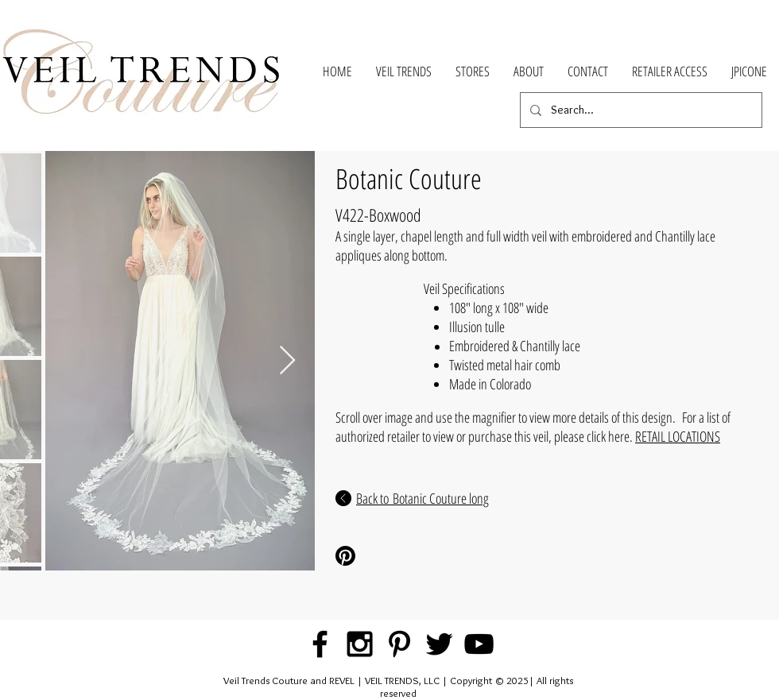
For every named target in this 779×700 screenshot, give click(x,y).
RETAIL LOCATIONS (678, 436)
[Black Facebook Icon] (320, 644)
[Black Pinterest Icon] (399, 644)
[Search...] (639, 110)
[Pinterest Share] (388, 556)
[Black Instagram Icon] (360, 644)
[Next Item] (287, 361)
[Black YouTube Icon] (479, 644)
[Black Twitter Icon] (439, 644)
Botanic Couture (409, 178)
